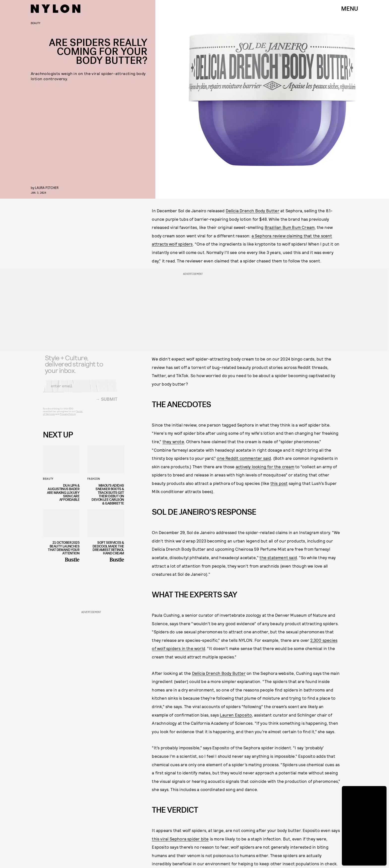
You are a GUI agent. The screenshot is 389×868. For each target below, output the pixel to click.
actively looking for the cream (265, 467)
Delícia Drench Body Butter (253, 211)
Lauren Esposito (236, 715)
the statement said (278, 557)
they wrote (173, 441)
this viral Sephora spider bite (180, 839)
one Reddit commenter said (244, 458)
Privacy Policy (68, 417)
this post (279, 483)
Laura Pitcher (47, 188)
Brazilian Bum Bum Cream (290, 227)
